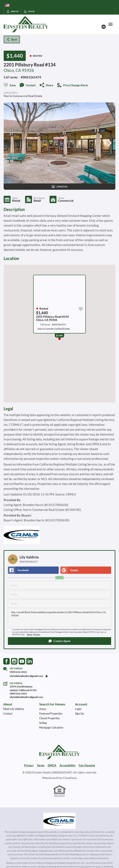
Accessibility (67, 765)
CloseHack (70, 778)
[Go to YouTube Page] (22, 661)
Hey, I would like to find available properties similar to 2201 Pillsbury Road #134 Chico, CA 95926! (59, 618)
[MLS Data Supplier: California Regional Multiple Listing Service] (59, 821)
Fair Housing (87, 765)
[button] (59, 641)
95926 (28, 70)
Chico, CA (12, 70)
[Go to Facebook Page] (6, 661)
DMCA (52, 765)
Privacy (37, 634)
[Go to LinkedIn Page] (30, 661)
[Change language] (7, 5)
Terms (29, 634)
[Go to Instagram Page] (14, 661)
